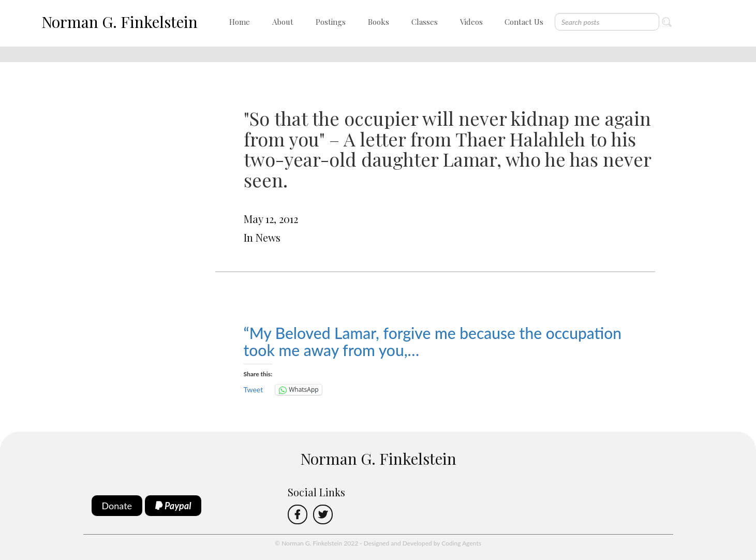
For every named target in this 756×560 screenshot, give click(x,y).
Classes (425, 22)
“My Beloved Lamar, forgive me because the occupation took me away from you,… (433, 341)
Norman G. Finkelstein (120, 22)
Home (240, 22)
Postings (331, 22)
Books (379, 22)
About (283, 22)
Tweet (254, 389)
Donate (117, 506)
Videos (471, 22)
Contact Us (524, 22)
